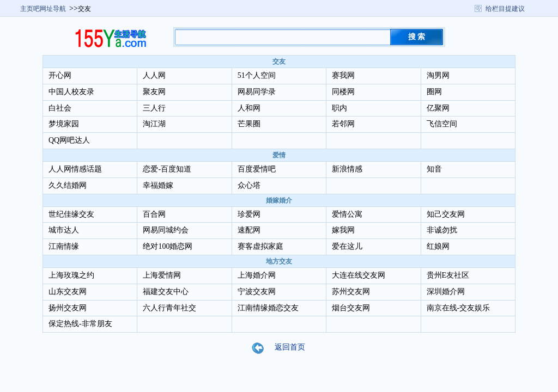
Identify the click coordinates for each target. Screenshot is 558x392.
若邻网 (343, 124)
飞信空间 (442, 124)
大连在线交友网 (359, 275)
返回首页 (285, 348)
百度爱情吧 (257, 169)
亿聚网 (438, 108)
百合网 (154, 214)
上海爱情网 (162, 275)
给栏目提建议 (505, 9)
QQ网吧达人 (69, 140)
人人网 (154, 75)
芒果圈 (249, 124)
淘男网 (438, 75)
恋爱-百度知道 (167, 169)
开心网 (60, 75)
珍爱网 (249, 214)
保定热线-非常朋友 (80, 324)
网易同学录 (257, 92)
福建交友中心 (166, 292)
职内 (339, 108)
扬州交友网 (68, 308)
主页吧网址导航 (43, 9)
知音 (434, 169)
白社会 (60, 108)
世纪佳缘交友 (71, 214)
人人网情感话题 (75, 169)
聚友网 (154, 92)
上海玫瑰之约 (71, 275)
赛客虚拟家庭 (260, 246)
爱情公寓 (347, 214)
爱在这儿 (347, 246)
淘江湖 (154, 124)
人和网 (249, 108)
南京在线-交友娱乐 (459, 308)
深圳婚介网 (446, 292)
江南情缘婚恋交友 (268, 308)
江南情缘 (64, 246)
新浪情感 (347, 169)
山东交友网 (68, 292)
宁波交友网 (257, 292)
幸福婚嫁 (158, 185)
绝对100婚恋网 (168, 246)
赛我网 (343, 75)
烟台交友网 (351, 308)
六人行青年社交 (169, 308)
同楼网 (343, 92)
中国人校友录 (71, 92)
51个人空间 (257, 75)
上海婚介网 (257, 275)
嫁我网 (343, 230)
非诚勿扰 (442, 230)
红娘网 (438, 246)
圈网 (434, 92)
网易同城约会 (166, 230)
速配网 (249, 230)
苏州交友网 (351, 292)
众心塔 (249, 185)
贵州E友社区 (448, 275)
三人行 (154, 108)
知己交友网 (446, 214)
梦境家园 (64, 124)
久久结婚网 (68, 185)
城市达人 (64, 230)
